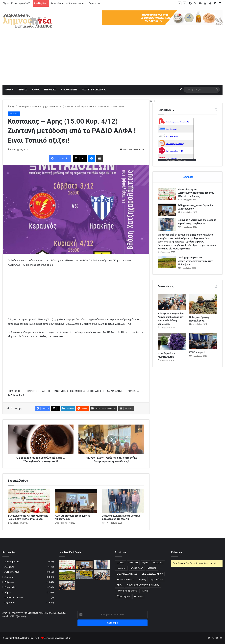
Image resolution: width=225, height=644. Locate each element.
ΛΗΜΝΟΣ (23, 90)
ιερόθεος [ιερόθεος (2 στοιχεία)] (138, 596)
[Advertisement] (113, 60)
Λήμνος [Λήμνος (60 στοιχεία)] (142, 580)
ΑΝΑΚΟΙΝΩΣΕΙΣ (69, 90)
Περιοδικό (10, 603)
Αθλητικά (9, 567)
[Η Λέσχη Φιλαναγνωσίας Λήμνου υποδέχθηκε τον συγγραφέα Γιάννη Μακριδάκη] (172, 302)
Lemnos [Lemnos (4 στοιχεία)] (120, 563)
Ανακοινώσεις (12, 572)
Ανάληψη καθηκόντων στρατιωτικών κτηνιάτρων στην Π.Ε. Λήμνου (195, 261)
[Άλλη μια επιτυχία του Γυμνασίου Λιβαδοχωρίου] (76, 501)
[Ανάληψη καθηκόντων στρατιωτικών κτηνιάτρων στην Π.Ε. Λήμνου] (167, 262)
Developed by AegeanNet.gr (57, 638)
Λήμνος (8, 592)
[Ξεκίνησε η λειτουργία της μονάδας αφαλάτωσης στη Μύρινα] (123, 501)
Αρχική (12, 106)
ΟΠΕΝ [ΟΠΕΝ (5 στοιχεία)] (120, 585)
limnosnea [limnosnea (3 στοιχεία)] (133, 563)
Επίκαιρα (23, 106)
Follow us (176, 552)
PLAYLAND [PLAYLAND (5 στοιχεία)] (158, 563)
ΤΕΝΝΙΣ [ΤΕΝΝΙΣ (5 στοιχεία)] (145, 591)
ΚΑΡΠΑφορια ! (197, 352)
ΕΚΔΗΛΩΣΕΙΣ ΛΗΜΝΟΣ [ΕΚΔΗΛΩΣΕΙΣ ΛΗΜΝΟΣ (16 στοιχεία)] (127, 574)
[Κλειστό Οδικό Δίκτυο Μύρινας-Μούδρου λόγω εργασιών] (84, 575)
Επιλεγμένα (10, 587)
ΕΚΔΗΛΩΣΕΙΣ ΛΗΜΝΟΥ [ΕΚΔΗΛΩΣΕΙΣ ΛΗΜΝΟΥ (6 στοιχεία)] (152, 574)
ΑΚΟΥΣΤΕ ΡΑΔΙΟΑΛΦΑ (94, 90)
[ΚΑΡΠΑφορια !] (203, 341)
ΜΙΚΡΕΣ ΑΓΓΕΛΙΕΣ (14, 597)
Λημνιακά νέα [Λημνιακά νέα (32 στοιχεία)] (157, 580)
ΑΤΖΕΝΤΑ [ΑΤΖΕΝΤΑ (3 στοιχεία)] (152, 568)
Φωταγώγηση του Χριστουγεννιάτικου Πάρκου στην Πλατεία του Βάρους (196, 193)
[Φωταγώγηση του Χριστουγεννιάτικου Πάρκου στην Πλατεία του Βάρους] (29, 501)
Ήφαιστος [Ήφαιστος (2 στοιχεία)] (121, 568)
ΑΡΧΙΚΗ (9, 90)
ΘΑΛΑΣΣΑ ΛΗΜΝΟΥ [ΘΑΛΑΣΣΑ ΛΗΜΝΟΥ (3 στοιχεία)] (126, 580)
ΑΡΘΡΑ (36, 90)
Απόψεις (9, 577)
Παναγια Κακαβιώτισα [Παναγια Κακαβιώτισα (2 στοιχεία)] (127, 591)
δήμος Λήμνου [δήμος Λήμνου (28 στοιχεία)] (123, 596)
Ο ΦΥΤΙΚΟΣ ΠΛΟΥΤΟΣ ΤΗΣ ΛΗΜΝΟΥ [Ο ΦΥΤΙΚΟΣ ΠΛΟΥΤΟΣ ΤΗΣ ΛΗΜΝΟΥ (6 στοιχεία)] (143, 585)
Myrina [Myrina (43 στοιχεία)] (145, 563)
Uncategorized (12, 562)
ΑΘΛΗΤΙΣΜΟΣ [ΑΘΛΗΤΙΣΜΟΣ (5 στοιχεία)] (137, 568)
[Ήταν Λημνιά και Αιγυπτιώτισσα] (172, 342)
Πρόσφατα (188, 177)
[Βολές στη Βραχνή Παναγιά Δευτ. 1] (203, 304)
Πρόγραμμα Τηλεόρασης (177, 160)
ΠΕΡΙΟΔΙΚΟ (50, 90)
